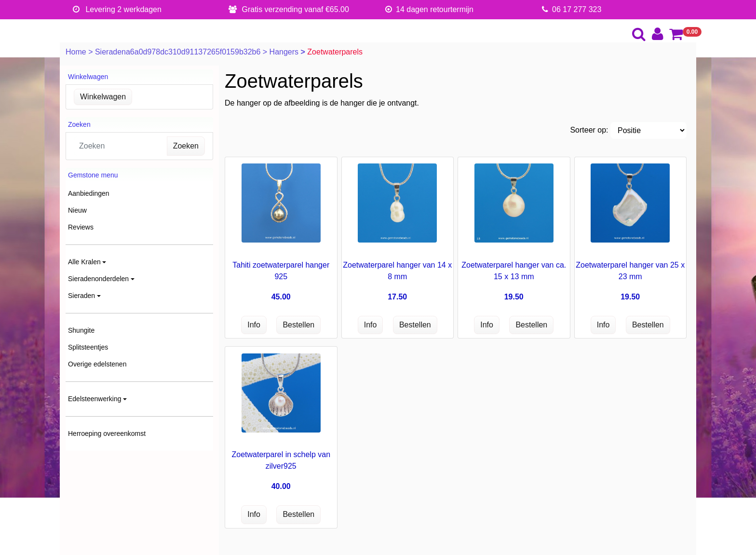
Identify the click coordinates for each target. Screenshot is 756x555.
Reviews (81, 227)
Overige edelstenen (97, 364)
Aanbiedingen (89, 193)
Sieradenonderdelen (98, 279)
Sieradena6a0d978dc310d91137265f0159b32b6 (179, 52)
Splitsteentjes (88, 347)
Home (77, 52)
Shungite (81, 330)
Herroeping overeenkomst (107, 433)
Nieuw (77, 210)
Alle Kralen (84, 262)
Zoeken (186, 146)
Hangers (285, 52)
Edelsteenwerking (95, 399)
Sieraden (81, 296)
